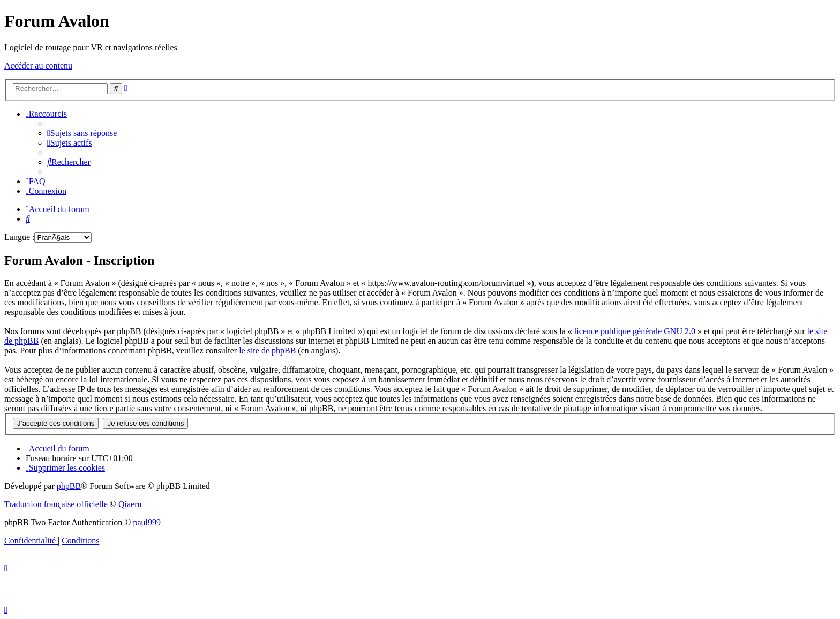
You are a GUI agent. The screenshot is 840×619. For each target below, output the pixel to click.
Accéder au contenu (38, 66)
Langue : (19, 237)
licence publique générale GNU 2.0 (635, 331)
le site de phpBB (267, 350)
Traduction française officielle (56, 504)
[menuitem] (82, 133)
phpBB (69, 486)
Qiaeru (130, 504)
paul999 (147, 522)
